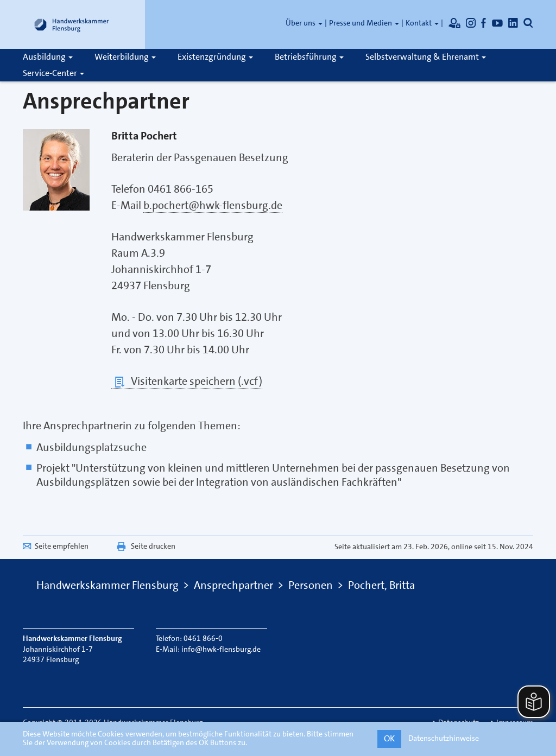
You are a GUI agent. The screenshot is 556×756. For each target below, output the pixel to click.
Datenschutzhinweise (444, 738)
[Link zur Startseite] (72, 24)
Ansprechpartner (233, 585)
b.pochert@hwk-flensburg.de (213, 205)
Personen (311, 585)
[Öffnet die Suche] (528, 23)
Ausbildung (48, 57)
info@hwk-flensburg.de (221, 649)
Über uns (304, 23)
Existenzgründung (215, 57)
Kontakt (422, 23)
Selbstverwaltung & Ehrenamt (426, 57)
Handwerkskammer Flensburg (108, 585)
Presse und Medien (364, 23)
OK (389, 738)
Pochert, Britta (381, 585)
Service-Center (53, 73)
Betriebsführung (309, 57)
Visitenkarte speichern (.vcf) (187, 381)
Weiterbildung (125, 57)
